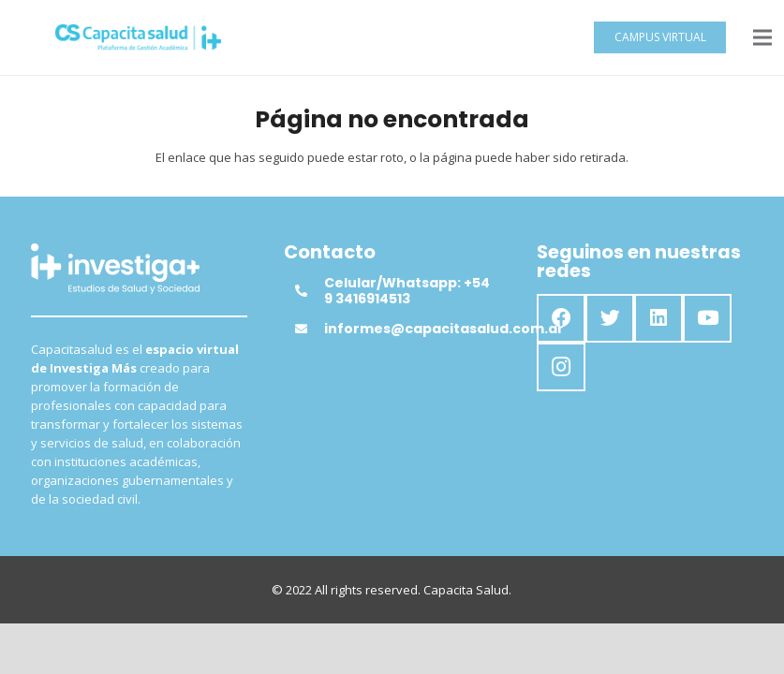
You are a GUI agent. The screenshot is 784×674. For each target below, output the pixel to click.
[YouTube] (707, 318)
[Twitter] (610, 318)
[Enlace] (138, 37)
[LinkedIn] (658, 318)
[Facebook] (561, 318)
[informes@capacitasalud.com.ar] (309, 329)
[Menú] (763, 37)
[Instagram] (561, 367)
